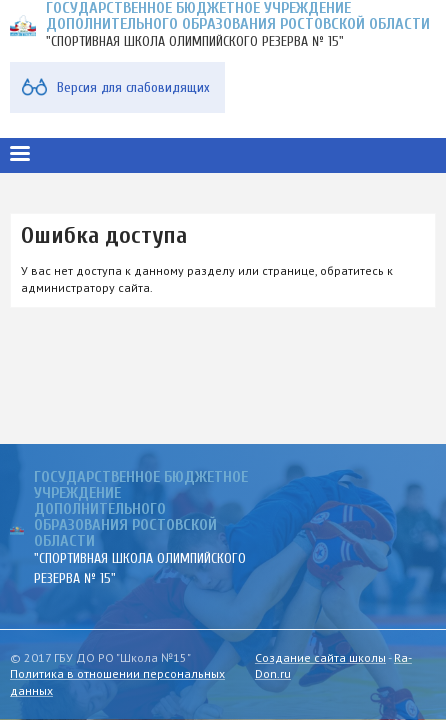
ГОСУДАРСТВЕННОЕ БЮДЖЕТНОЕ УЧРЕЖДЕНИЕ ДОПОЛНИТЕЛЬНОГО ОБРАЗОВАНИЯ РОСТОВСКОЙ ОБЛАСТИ (141, 509)
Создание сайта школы (320, 657)
